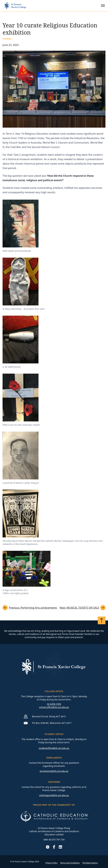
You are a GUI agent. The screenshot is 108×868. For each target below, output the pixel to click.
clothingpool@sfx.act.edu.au (54, 795)
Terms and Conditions (70, 863)
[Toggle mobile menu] (103, 6)
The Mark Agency (90, 863)
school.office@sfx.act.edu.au (54, 707)
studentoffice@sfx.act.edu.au (54, 748)
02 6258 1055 (54, 704)
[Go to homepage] (15, 6)
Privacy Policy (51, 863)
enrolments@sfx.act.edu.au (54, 771)
